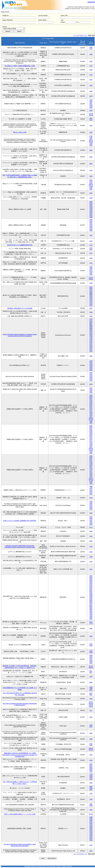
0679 (91, 727)
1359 (91, 552)
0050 (91, 312)
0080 (91, 580)
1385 (91, 176)
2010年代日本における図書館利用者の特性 (20, 245)
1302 (91, 85)
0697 (91, 695)
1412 (91, 305)
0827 (91, 324)
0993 (91, 770)
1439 (91, 211)
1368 (91, 687)
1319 (91, 699)
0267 (91, 591)
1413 (91, 351)
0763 (91, 403)
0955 (91, 610)
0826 (91, 292)
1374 (91, 408)
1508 (91, 144)
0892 (91, 682)
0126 (91, 584)
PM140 (91, 115)
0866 (91, 327)
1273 (91, 345)
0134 (91, 139)
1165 (91, 820)
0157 (91, 588)
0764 (91, 136)
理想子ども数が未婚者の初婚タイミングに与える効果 (20, 814)
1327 (91, 348)
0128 (91, 587)
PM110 (91, 668)
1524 (91, 840)
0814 (91, 622)
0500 (91, 760)
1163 (91, 614)
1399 (91, 629)
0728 (91, 389)
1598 (91, 217)
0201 (91, 590)
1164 (91, 101)
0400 (91, 397)
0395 (91, 725)
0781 (91, 717)
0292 (91, 593)
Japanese (91, 2)
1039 (91, 316)
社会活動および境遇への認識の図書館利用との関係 (20, 66)
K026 (91, 764)
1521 (91, 118)
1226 (91, 794)
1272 (91, 302)
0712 (91, 388)
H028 (91, 541)
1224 (91, 342)
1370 (91, 49)
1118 (91, 772)
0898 (91, 295)
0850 (91, 804)
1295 (91, 617)
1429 (91, 108)
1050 (91, 241)
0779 (91, 321)
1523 (91, 61)
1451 (91, 569)
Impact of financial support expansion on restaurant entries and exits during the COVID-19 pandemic (20, 335)
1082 (91, 298)
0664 (91, 602)
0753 (91, 603)
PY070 (91, 705)
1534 (91, 126)
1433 (91, 562)
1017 (91, 710)
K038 (91, 769)
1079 (91, 80)
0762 (91, 401)
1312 (91, 744)
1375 (91, 66)
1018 (91, 296)
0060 (91, 733)
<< (74, 35)
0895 (91, 531)
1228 (91, 823)
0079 (91, 579)
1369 (91, 689)
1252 (91, 851)
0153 (91, 651)
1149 (91, 299)
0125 (91, 582)
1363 (91, 47)
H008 (91, 652)
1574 (91, 253)
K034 (91, 767)
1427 (91, 777)
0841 (91, 607)
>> (86, 35)
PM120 (91, 141)
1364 (91, 788)
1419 (91, 414)
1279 (91, 105)
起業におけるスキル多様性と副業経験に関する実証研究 (20, 521)
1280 (91, 826)
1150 (91, 339)
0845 (91, 150)
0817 (91, 406)
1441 (91, 214)
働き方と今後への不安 (20, 132)
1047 (91, 308)
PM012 (91, 704)
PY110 (91, 666)
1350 (91, 829)
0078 (91, 577)
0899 (91, 330)
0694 (91, 289)
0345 (91, 594)
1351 (91, 536)
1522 (91, 120)
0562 (91, 599)
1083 (91, 336)
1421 (91, 417)
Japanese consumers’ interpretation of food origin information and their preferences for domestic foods (20, 546)
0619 (91, 193)
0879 (91, 608)
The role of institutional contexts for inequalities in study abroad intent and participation (20, 845)
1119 (91, 623)
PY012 (91, 702)
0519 (91, 597)
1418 (91, 412)
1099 (91, 613)
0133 (91, 138)
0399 (91, 596)
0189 (91, 806)
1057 (91, 611)
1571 (91, 690)
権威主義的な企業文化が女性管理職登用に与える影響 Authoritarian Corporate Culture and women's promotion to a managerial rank (20, 755)
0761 (91, 400)
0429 (91, 110)
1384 (91, 619)
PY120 (91, 142)
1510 (91, 75)
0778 (91, 290)
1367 (91, 235)
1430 (91, 832)
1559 (91, 132)
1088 (91, 100)
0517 (91, 398)
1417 (91, 411)
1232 (91, 616)
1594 (91, 145)
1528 (91, 283)
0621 (91, 287)
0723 (91, 263)
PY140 (91, 114)
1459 (91, 91)
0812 (91, 605)
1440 (91, 213)
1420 (91, 415)
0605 (91, 600)
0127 (91, 585)
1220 (91, 301)
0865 (91, 293)
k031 (91, 766)
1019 (91, 333)
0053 (91, 576)
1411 (91, 755)
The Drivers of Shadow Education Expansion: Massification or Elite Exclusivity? (20, 704)
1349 (91, 106)
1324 (91, 546)
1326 (91, 304)
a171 (91, 527)
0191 (91, 395)
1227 (91, 103)
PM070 (91, 707)
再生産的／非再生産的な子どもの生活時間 (20, 308)
